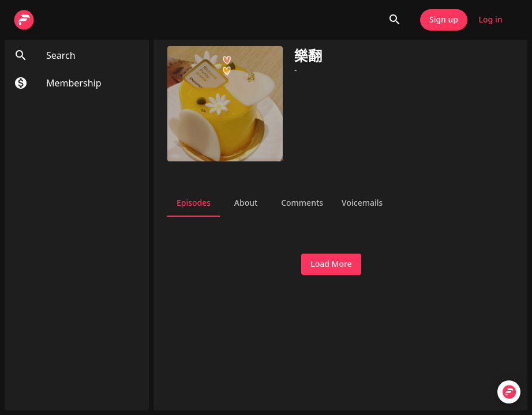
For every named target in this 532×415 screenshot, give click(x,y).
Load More (331, 264)
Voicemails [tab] (362, 203)
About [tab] (246, 203)
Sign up (444, 20)
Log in (490, 20)
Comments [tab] (302, 203)
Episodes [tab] (194, 203)
